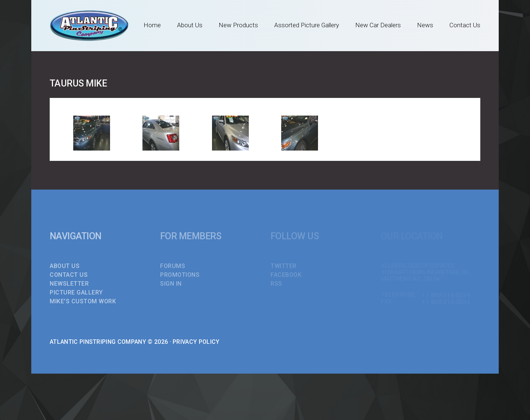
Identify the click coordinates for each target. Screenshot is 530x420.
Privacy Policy (196, 342)
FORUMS (173, 266)
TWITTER (284, 266)
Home (152, 25)
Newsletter (69, 284)
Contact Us (465, 25)
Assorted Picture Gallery (307, 25)
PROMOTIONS (180, 275)
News (425, 25)
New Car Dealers (378, 25)
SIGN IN (171, 284)
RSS (276, 284)
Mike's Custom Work (83, 301)
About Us (190, 25)
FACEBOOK (286, 275)
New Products (238, 25)
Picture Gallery (76, 292)
